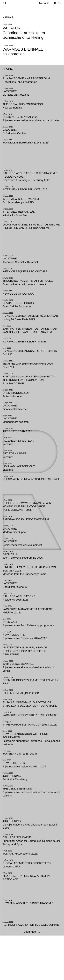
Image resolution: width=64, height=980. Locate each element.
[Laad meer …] (32, 932)
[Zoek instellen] (55, 3)
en (60, 3)
